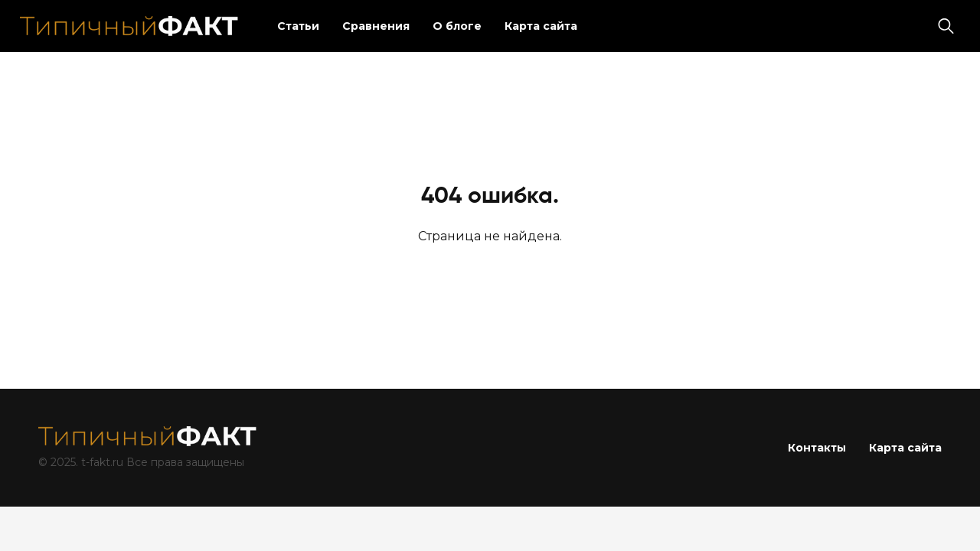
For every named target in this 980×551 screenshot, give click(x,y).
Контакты (817, 448)
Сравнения (376, 26)
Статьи (298, 26)
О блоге (457, 26)
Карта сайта (541, 26)
